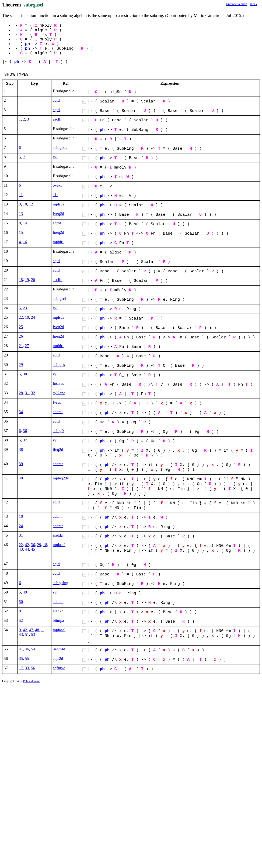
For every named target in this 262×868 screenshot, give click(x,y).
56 (33, 668)
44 (27, 549)
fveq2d (58, 214)
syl (55, 157)
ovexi (57, 185)
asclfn (58, 119)
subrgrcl (59, 299)
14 (25, 223)
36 (25, 431)
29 (21, 365)
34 (21, 412)
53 (33, 634)
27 (27, 346)
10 (25, 204)
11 (21, 195)
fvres (57, 402)
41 (21, 649)
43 (21, 549)
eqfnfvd (59, 668)
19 (27, 280)
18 (21, 280)
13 (21, 214)
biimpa (58, 620)
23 (25, 308)
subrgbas (60, 147)
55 (27, 658)
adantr (58, 464)
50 (21, 602)
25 (21, 327)
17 (21, 668)
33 (27, 668)
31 (27, 393)
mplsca (59, 204)
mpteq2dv (61, 478)
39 (21, 464)
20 (33, 280)
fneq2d (58, 232)
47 (31, 630)
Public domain (32, 681)
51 (27, 634)
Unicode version (237, 4)
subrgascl (34, 5)
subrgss (59, 365)
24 (33, 317)
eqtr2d (58, 658)
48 (37, 630)
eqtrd (57, 223)
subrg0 (58, 431)
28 (21, 393)
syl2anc (59, 393)
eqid (56, 100)
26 (21, 336)
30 (25, 374)
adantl (58, 412)
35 (21, 658)
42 (27, 545)
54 (33, 649)
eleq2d (58, 611)
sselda (58, 535)
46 (27, 649)
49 (25, 592)
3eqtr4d (59, 649)
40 (21, 478)
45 (33, 549)
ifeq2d (58, 450)
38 (21, 450)
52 (21, 620)
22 (21, 317)
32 (33, 393)
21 (21, 346)
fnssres (58, 383)
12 (31, 204)
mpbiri (58, 242)
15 (21, 232)
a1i (55, 195)
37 (25, 440)
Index (254, 4)
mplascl (59, 545)
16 (25, 242)
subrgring (60, 583)
